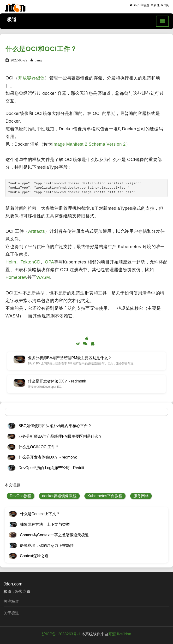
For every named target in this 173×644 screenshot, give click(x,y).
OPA (49, 262)
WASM (43, 277)
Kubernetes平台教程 (105, 496)
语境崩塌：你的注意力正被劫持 (47, 546)
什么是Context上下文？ (40, 514)
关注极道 (11, 601)
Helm (11, 262)
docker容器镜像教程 (59, 496)
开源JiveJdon (120, 634)
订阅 (165, 5)
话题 (145, 5)
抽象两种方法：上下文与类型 (45, 524)
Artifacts (37, 231)
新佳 (155, 5)
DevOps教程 (20, 496)
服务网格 (141, 496)
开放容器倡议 (31, 78)
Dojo (135, 5)
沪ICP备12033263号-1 (61, 634)
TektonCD (31, 262)
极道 (12, 19)
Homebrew (16, 277)
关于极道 (11, 613)
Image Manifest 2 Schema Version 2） (91, 144)
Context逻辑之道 (34, 556)
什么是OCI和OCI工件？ (41, 49)
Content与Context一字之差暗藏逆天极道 (54, 535)
